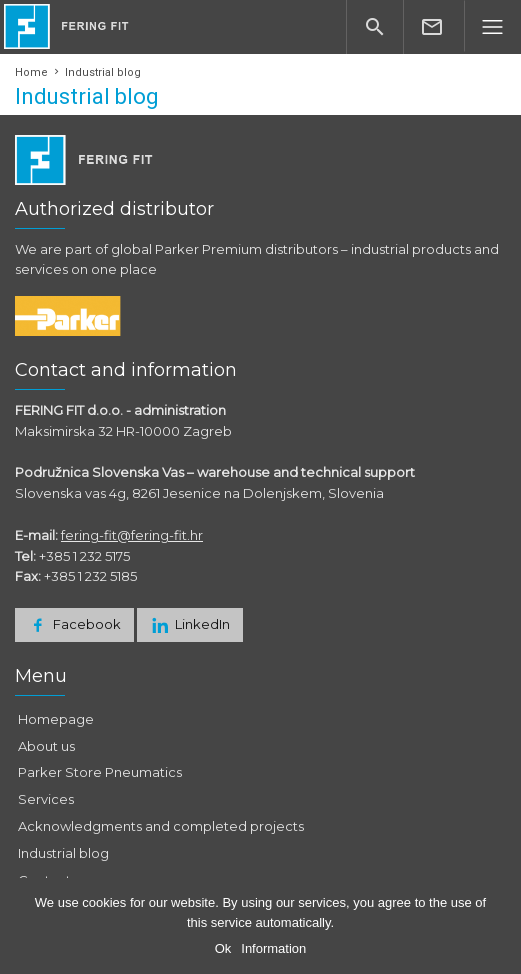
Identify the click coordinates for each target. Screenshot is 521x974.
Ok (223, 948)
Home (31, 72)
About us (46, 746)
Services (46, 799)
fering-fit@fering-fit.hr (132, 535)
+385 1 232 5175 (84, 556)
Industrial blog (63, 853)
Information (273, 948)
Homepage (56, 719)
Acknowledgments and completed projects (161, 826)
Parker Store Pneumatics (100, 772)
